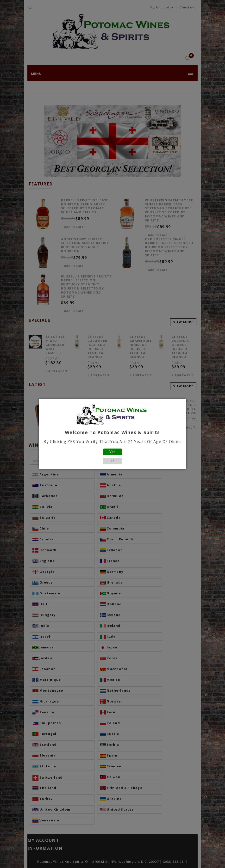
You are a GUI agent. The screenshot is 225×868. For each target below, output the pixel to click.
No (112, 461)
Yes (112, 452)
